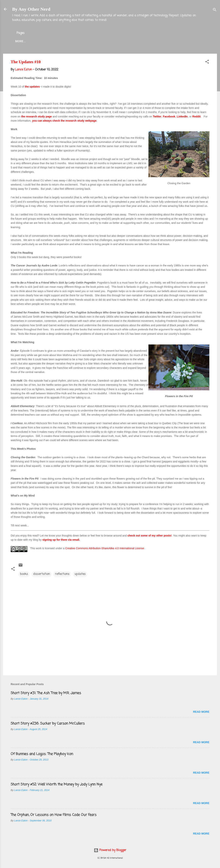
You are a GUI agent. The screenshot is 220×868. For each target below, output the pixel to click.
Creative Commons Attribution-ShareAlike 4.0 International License (105, 548)
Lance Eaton (73, 41)
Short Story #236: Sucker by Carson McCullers (48, 724)
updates (80, 574)
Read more (201, 712)
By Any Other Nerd (31, 9)
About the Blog (43, 41)
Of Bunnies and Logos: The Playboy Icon (42, 754)
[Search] (215, 10)
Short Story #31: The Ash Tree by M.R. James (46, 693)
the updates (32, 87)
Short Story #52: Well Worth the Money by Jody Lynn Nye (57, 784)
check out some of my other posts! (150, 536)
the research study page (36, 116)
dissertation (41, 574)
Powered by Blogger (110, 850)
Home (19, 41)
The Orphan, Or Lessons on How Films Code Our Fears (54, 815)
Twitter (96, 41)
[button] (207, 62)
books (24, 574)
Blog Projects (122, 41)
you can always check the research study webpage (64, 121)
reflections (62, 574)
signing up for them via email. (61, 540)
